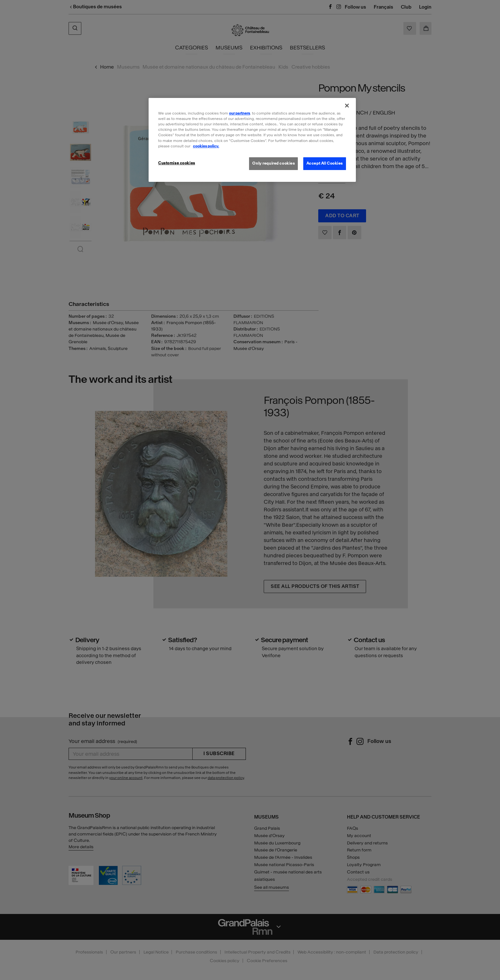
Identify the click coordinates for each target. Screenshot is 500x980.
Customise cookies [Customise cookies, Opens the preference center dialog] (177, 163)
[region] (252, 140)
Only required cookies (273, 163)
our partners (239, 113)
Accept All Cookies (325, 163)
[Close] (347, 106)
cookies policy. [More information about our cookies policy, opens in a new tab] (206, 146)
